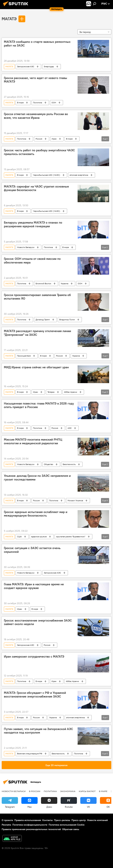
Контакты (48, 820)
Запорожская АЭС (26, 66)
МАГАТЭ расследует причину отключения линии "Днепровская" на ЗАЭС (37, 333)
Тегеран (51, 392)
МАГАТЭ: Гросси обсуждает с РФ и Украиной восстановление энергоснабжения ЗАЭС (35, 695)
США (19, 537)
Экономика (68, 791)
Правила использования (28, 820)
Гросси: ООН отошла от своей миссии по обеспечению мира (32, 261)
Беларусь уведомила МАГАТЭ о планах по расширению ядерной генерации (33, 224)
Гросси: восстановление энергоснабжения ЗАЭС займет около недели (38, 622)
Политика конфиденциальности (30, 825)
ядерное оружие (39, 537)
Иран (54, 139)
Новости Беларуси (26, 247)
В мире (20, 103)
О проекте (7, 820)
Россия (39, 139)
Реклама (6, 825)
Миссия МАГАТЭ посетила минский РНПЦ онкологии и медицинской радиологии (33, 441)
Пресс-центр (79, 820)
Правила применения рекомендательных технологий (31, 829)
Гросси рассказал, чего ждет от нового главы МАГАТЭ (35, 80)
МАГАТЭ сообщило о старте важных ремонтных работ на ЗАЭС (37, 44)
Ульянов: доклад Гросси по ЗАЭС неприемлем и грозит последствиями (37, 478)
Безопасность (69, 464)
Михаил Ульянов (75, 500)
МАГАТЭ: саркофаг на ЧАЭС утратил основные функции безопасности (36, 188)
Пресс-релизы (62, 820)
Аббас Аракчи (71, 392)
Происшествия (24, 356)
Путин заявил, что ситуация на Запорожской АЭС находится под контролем (38, 731)
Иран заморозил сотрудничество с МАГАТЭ (34, 657)
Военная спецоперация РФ (30, 754)
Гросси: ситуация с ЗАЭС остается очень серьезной (32, 550)
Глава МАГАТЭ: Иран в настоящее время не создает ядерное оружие (34, 586)
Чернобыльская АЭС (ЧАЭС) (47, 175)
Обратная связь (71, 829)
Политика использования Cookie (67, 825)
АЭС (70, 428)
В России (35, 791)
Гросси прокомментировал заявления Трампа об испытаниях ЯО (37, 297)
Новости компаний (97, 820)
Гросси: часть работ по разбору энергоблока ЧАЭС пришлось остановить (39, 152)
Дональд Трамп (43, 320)
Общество (49, 464)
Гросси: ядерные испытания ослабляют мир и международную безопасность (36, 514)
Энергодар (49, 66)
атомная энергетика (79, 175)
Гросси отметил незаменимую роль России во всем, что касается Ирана (36, 116)
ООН (54, 103)
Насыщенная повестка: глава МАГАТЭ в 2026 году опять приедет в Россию (39, 405)
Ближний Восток (43, 283)
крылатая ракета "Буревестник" (71, 537)
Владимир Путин (67, 320)
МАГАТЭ (9, 19)
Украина (64, 283)
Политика (38, 103)
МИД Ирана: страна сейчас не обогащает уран (36, 367)
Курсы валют (87, 791)
